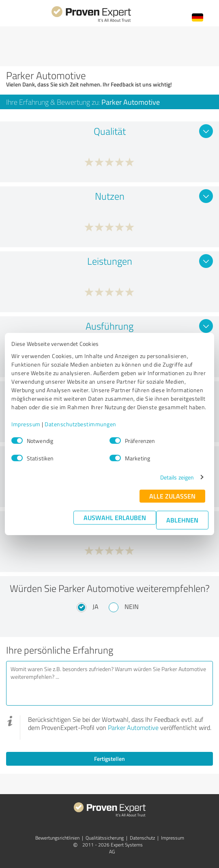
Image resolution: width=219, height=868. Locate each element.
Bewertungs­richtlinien (57, 838)
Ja (96, 607)
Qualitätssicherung (105, 838)
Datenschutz (142, 838)
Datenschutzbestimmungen (81, 424)
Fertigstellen (109, 759)
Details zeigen (177, 477)
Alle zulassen (172, 496)
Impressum (26, 424)
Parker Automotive (133, 728)
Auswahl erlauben (115, 517)
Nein (132, 607)
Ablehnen (182, 520)
